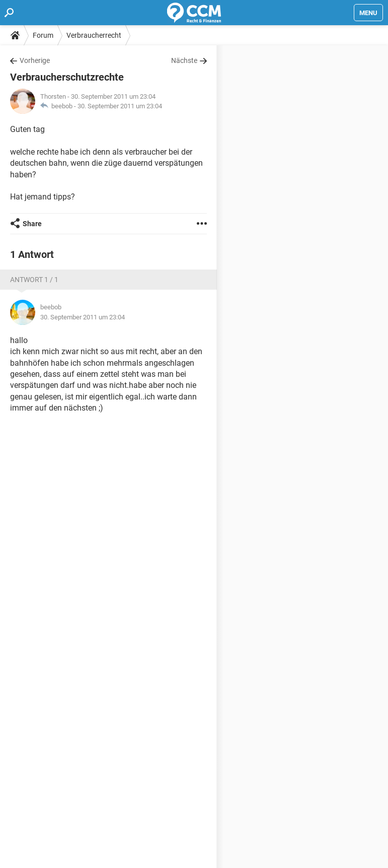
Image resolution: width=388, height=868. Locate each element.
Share (32, 224)
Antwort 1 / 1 (34, 280)
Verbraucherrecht (94, 35)
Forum (43, 35)
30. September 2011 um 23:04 (120, 106)
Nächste (184, 60)
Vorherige (35, 60)
